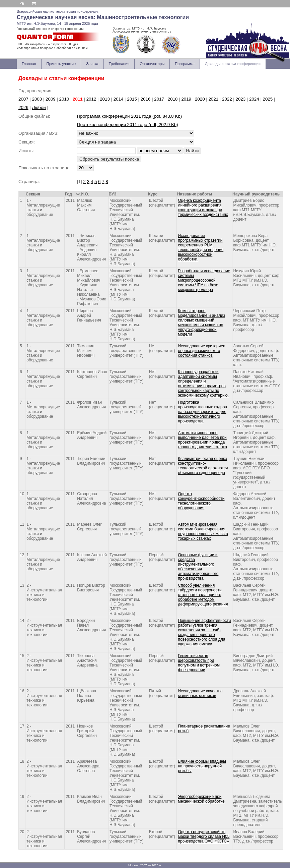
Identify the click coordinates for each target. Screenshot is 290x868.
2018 (173, 99)
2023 (241, 99)
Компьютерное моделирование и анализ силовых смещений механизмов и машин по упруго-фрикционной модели (201, 323)
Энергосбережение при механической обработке (201, 799)
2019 (186, 99)
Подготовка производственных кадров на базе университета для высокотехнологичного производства (202, 412)
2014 (119, 99)
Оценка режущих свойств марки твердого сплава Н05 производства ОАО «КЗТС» (204, 836)
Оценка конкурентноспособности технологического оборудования (201, 501)
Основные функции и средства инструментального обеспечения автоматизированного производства (198, 567)
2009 (51, 99)
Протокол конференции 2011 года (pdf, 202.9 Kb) (128, 125)
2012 (91, 99)
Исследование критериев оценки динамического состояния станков (201, 351)
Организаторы (152, 64)
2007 (23, 99)
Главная (29, 64)
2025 (268, 99)
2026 (23, 107)
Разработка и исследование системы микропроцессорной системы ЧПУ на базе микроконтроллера (204, 280)
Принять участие (61, 64)
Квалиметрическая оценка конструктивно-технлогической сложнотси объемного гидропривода (203, 466)
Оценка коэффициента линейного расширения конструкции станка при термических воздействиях (203, 208)
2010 (64, 99)
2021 (213, 99)
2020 (200, 99)
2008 (37, 99)
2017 (159, 99)
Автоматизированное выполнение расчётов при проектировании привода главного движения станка (202, 440)
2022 (227, 99)
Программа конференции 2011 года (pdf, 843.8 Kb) (129, 116)
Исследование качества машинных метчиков (200, 693)
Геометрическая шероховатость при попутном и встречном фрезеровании (199, 663)
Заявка (92, 64)
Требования (119, 64)
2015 (132, 99)
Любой (39, 107)
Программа (185, 64)
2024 (254, 99)
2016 (146, 99)
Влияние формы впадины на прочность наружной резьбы (202, 766)
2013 (105, 99)
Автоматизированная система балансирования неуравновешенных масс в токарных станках (203, 531)
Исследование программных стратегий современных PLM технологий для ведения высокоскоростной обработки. (201, 247)
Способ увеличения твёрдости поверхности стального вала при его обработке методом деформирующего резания (203, 595)
